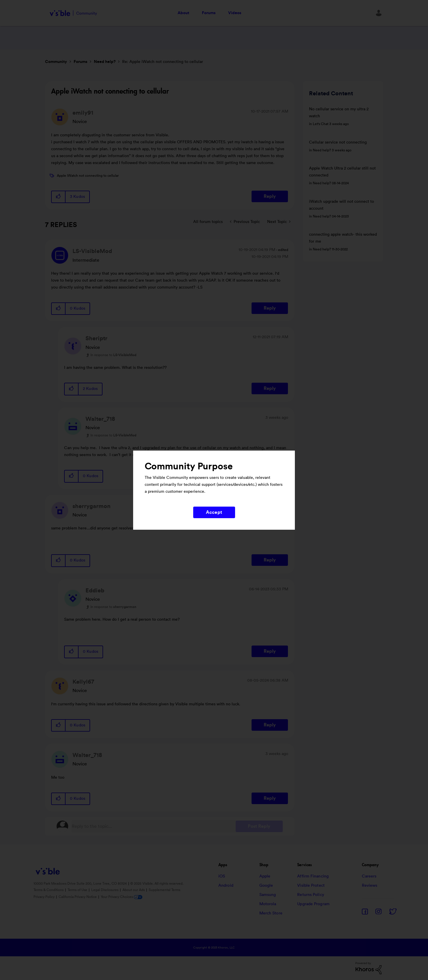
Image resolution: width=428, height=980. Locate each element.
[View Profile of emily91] (83, 113)
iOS (222, 876)
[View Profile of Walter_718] (100, 419)
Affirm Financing (313, 876)
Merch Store (271, 913)
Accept (214, 512)
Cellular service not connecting (338, 142)
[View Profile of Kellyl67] (83, 682)
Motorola (268, 904)
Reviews (370, 886)
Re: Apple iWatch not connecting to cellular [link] (163, 62)
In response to (113, 355)
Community (56, 62)
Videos (235, 13)
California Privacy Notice (78, 897)
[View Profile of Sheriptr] (96, 339)
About (183, 13)
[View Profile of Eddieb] (95, 591)
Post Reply (259, 826)
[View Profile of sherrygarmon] (92, 506)
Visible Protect (311, 886)
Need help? (105, 62)
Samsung (268, 895)
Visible (73, 13)
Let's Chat (321, 124)
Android (226, 886)
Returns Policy (310, 895)
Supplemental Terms (164, 890)
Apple (265, 876)
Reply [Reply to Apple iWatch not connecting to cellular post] (270, 196)
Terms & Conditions (49, 890)
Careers (369, 876)
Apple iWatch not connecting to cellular (88, 176)
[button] (59, 197)
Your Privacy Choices (122, 897)
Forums (209, 13)
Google (266, 886)
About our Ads (134, 890)
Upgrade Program (313, 904)
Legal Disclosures (105, 890)
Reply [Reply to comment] (270, 308)
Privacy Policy (44, 897)
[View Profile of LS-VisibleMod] (92, 251)
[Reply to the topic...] (154, 826)
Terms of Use (78, 890)
